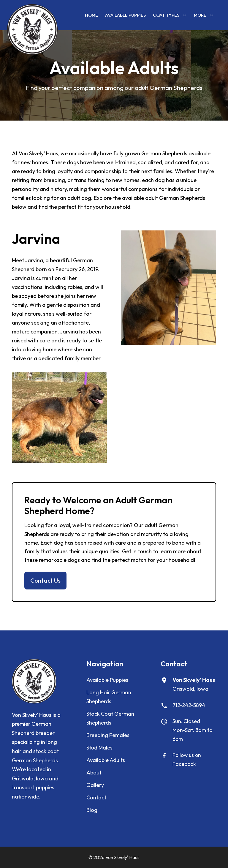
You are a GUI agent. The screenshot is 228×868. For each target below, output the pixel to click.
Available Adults (106, 760)
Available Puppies (125, 15)
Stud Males (99, 748)
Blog (92, 810)
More (204, 15)
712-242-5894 (189, 705)
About (94, 773)
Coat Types (170, 15)
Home (91, 15)
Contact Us (45, 580)
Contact (96, 797)
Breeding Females (108, 735)
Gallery (95, 785)
